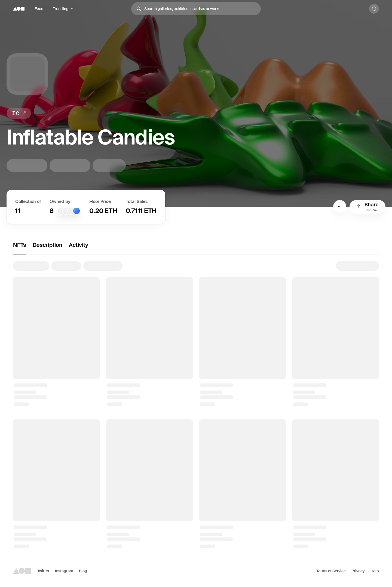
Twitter (43, 571)
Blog (83, 571)
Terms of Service (331, 571)
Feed (39, 9)
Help (375, 571)
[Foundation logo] (19, 9)
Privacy (358, 571)
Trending (61, 9)
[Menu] (340, 207)
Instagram (64, 571)
